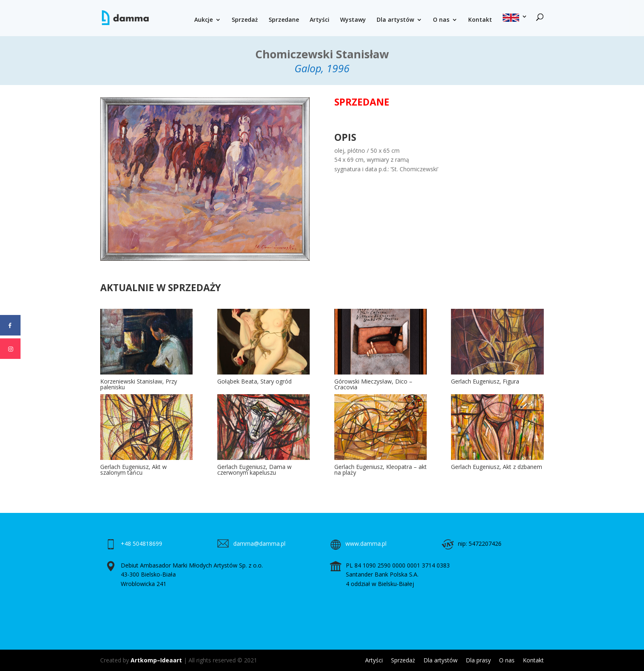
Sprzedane (284, 20)
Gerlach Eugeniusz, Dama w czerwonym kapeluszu (254, 470)
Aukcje (204, 20)
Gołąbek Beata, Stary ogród (254, 381)
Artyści (320, 20)
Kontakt (480, 20)
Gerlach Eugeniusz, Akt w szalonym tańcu (133, 470)
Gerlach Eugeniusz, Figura (485, 381)
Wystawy (353, 20)
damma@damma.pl (259, 543)
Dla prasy (478, 660)
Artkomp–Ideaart (156, 660)
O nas (441, 20)
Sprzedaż (245, 20)
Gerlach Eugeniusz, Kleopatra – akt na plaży (381, 470)
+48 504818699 (141, 543)
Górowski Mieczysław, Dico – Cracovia (373, 384)
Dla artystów (395, 20)
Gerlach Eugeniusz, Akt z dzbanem (497, 467)
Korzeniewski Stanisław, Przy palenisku (139, 384)
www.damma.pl (366, 543)
